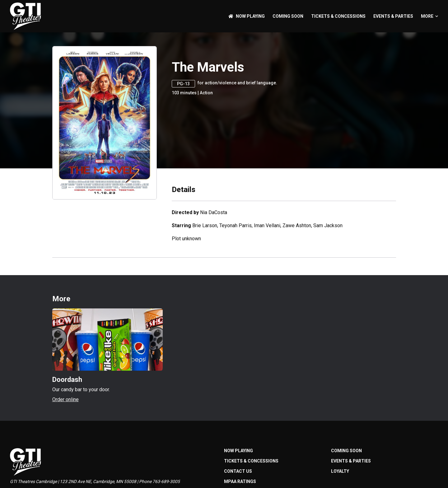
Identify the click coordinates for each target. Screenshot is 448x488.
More (429, 16)
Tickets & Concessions (338, 16)
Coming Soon (288, 16)
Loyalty (340, 471)
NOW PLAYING (247, 16)
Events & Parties (393, 16)
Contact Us (238, 471)
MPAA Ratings (240, 481)
